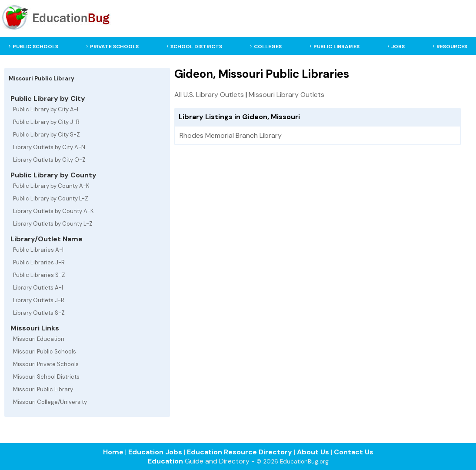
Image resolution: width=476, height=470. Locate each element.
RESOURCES (452, 47)
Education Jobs (155, 452)
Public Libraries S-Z (39, 275)
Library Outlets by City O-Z (49, 160)
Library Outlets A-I (38, 288)
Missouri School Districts (46, 377)
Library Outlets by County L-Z (53, 224)
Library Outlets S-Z (39, 313)
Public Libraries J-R (39, 262)
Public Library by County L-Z (51, 198)
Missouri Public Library (43, 389)
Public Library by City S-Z (47, 135)
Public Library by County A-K (51, 186)
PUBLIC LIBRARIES (336, 47)
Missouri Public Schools (45, 352)
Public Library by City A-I (46, 109)
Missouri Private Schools (46, 364)
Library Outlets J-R (39, 300)
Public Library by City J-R (46, 122)
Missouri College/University (50, 402)
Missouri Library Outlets (286, 95)
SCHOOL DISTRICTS (196, 47)
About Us (313, 452)
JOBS (398, 47)
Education (165, 461)
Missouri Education (39, 339)
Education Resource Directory (240, 452)
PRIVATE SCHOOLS (114, 47)
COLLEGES (268, 47)
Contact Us (354, 452)
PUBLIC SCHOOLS (35, 47)
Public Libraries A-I (38, 250)
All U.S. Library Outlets (209, 95)
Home (113, 452)
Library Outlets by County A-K (53, 211)
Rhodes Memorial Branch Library (231, 135)
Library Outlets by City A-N (49, 147)
